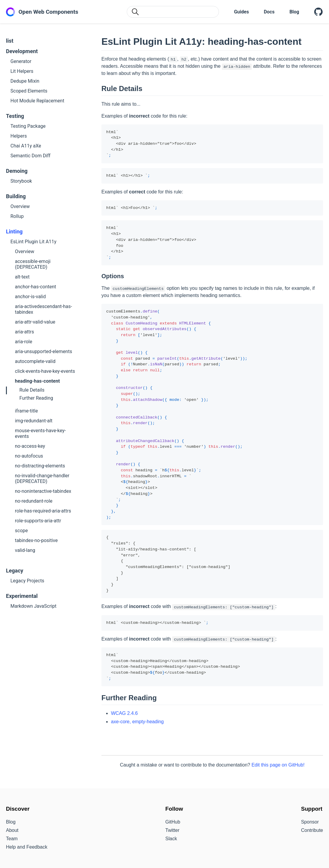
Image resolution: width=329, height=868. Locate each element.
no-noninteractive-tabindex (43, 491)
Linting (14, 231)
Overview (20, 206)
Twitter (172, 830)
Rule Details (32, 390)
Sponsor (310, 822)
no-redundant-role (34, 501)
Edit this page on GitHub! (278, 765)
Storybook (21, 181)
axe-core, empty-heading (137, 722)
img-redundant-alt (34, 421)
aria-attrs (24, 332)
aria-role (24, 342)
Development (22, 51)
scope (21, 531)
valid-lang (25, 550)
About (12, 830)
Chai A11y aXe (26, 146)
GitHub (173, 822)
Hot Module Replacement (37, 101)
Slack (171, 839)
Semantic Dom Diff (30, 156)
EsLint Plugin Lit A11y (33, 242)
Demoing (17, 171)
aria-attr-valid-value (35, 322)
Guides (241, 12)
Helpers (19, 136)
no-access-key (30, 446)
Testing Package (28, 126)
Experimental (22, 596)
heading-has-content (37, 381)
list (10, 41)
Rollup (17, 216)
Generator (21, 61)
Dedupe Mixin (25, 81)
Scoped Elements (29, 91)
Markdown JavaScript (33, 606)
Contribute (312, 830)
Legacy (15, 571)
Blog (294, 12)
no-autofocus (29, 456)
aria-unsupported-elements (44, 351)
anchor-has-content (35, 287)
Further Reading (36, 398)
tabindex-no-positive (36, 540)
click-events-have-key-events (45, 371)
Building (16, 196)
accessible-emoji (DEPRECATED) (33, 264)
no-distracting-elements (40, 466)
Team (12, 839)
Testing (15, 116)
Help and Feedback (27, 847)
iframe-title (26, 411)
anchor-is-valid (30, 297)
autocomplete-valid (35, 361)
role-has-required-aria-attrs (43, 511)
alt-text (22, 277)
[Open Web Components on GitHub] (319, 12)
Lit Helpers (22, 71)
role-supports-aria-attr (38, 521)
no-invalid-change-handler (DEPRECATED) (42, 478)
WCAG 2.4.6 (124, 713)
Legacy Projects (27, 581)
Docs (269, 12)
